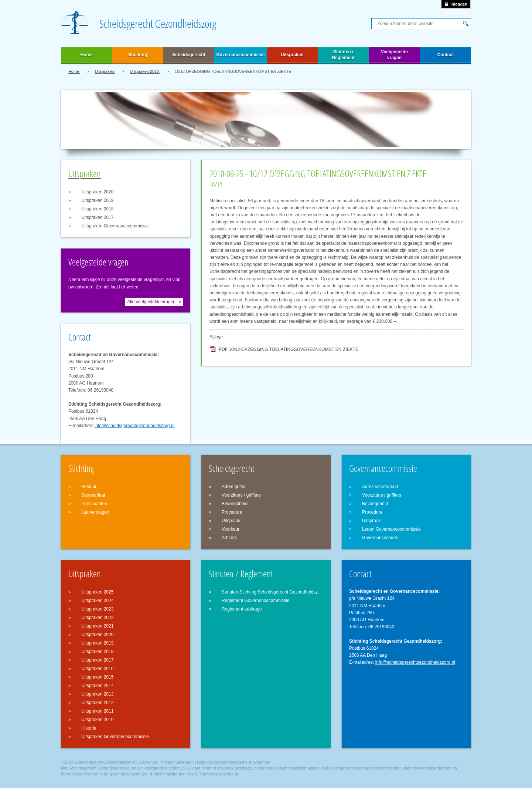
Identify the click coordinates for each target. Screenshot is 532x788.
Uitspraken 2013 (97, 694)
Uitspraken (292, 55)
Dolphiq (204, 762)
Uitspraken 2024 (97, 601)
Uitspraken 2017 (97, 217)
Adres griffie (233, 487)
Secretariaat (93, 495)
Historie (89, 728)
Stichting (138, 55)
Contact (446, 55)
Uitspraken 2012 (97, 703)
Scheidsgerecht (189, 55)
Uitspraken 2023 (97, 609)
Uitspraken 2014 (97, 686)
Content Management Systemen (241, 762)
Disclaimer (148, 762)
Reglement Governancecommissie (255, 601)
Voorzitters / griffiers (241, 495)
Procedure (232, 512)
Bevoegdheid (235, 504)
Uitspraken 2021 (97, 626)
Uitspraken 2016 (97, 669)
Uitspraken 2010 (145, 71)
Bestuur (89, 487)
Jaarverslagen (95, 512)
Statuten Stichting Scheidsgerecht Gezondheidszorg (272, 592)
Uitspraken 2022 (97, 618)
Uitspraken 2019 (97, 200)
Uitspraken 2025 (97, 592)
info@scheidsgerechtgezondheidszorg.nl (134, 426)
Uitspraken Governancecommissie (115, 226)
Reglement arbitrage (242, 609)
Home (87, 55)
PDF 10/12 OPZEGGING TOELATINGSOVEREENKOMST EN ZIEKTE (289, 349)
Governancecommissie (240, 55)
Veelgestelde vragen (394, 55)
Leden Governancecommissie (391, 529)
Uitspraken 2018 (97, 209)
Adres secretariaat (380, 487)
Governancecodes (380, 538)
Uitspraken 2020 (97, 192)
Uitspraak (231, 521)
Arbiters (229, 538)
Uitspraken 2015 (97, 677)
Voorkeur (231, 529)
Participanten (94, 504)
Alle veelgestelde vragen (151, 302)
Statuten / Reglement (343, 55)
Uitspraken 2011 (97, 711)
